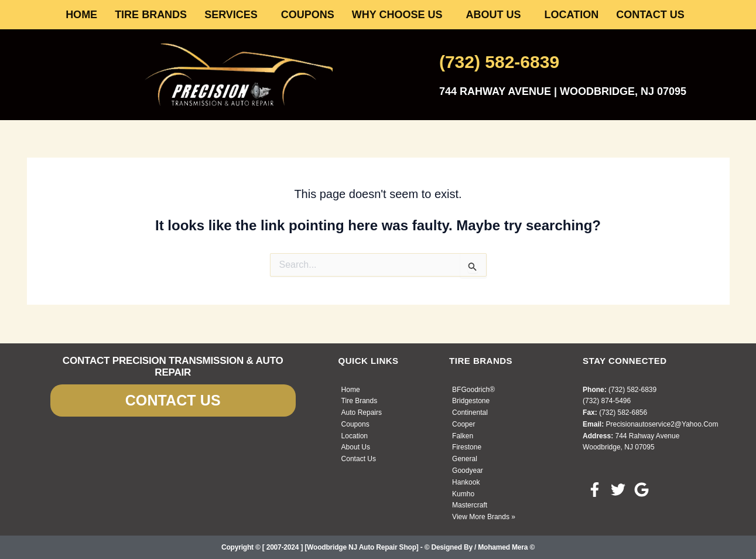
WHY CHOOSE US (397, 15)
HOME (81, 15)
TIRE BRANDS (151, 15)
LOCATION (572, 15)
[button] (234, 15)
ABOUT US (494, 15)
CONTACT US (650, 15)
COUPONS (308, 15)
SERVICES (231, 15)
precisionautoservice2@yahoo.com (662, 424)
